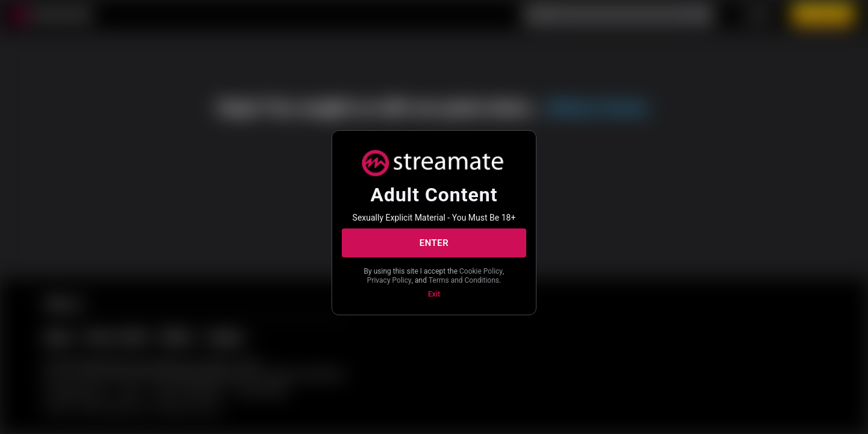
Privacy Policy (389, 280)
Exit (434, 294)
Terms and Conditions (464, 280)
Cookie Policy (481, 271)
